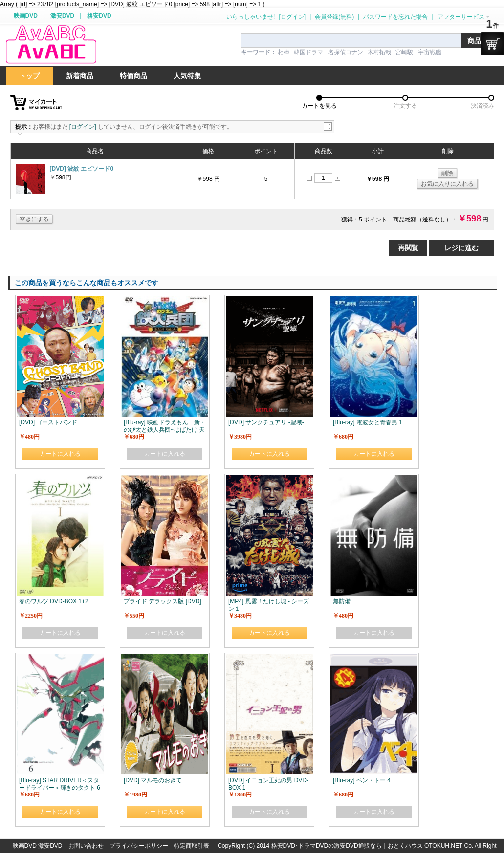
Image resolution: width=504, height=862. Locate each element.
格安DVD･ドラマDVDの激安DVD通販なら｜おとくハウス (348, 846)
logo (51, 45)
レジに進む (461, 248)
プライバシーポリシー (139, 846)
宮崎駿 (404, 52)
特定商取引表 (192, 846)
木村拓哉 (379, 52)
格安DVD (99, 16)
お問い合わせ (86, 846)
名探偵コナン (346, 52)
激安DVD (62, 16)
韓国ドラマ (308, 52)
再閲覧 (408, 248)
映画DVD (26, 16)
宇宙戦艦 (430, 52)
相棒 (284, 52)
